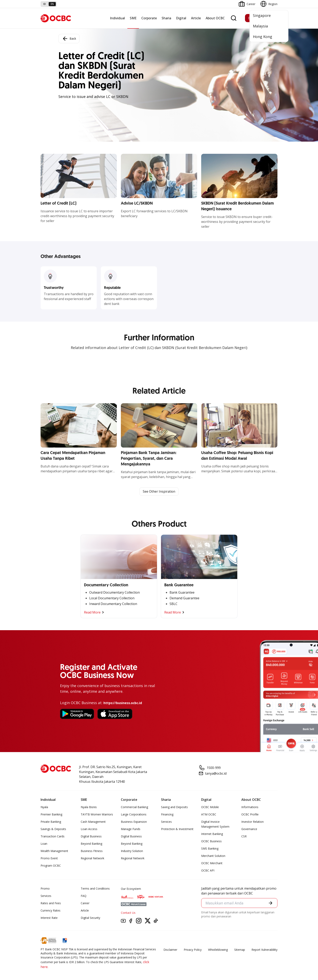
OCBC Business (211, 841)
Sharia (166, 18)
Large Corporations (134, 815)
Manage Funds (131, 829)
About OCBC (215, 18)
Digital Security (90, 918)
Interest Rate (49, 918)
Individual (117, 18)
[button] (271, 903)
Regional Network (92, 858)
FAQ (84, 896)
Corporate (149, 18)
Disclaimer (170, 950)
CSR (244, 836)
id (45, 4)
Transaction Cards (53, 836)
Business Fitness (92, 851)
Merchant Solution (213, 856)
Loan (44, 844)
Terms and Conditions (95, 889)
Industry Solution (132, 851)
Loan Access (89, 829)
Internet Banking (212, 834)
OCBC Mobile (210, 807)
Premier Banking (51, 815)
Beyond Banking (91, 844)
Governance (249, 829)
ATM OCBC (209, 815)
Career (85, 903)
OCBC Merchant (212, 863)
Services (166, 822)
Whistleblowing (218, 950)
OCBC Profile (250, 815)
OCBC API (208, 871)
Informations (250, 807)
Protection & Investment (177, 829)
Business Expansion (134, 822)
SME (133, 18)
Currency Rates (50, 911)
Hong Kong (263, 37)
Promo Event (49, 858)
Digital (181, 18)
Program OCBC (51, 866)
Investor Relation (252, 822)
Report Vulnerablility (264, 950)
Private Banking (51, 822)
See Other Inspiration (159, 492)
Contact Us (128, 913)
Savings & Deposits (53, 829)
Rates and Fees (51, 903)
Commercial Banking (134, 807)
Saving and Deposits (174, 807)
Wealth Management (54, 851)
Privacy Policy (193, 950)
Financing (167, 815)
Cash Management (93, 822)
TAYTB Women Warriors (97, 815)
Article (196, 18)
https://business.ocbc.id (123, 703)
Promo (45, 889)
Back (69, 39)
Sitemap (240, 950)
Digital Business (91, 836)
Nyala (44, 807)
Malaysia (260, 26)
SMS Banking (210, 849)
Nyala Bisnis (89, 807)
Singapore (262, 15)
